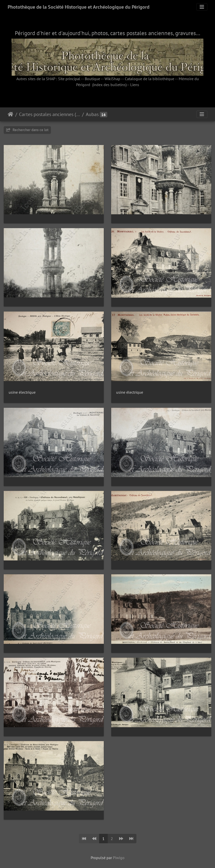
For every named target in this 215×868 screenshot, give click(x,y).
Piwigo (119, 858)
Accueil (11, 114)
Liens (135, 85)
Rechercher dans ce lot (27, 130)
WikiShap (112, 79)
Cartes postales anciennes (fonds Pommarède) (50, 114)
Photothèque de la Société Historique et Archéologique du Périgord (79, 7)
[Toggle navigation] (202, 7)
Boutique (92, 79)
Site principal (69, 79)
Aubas (92, 114)
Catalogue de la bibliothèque (150, 79)
